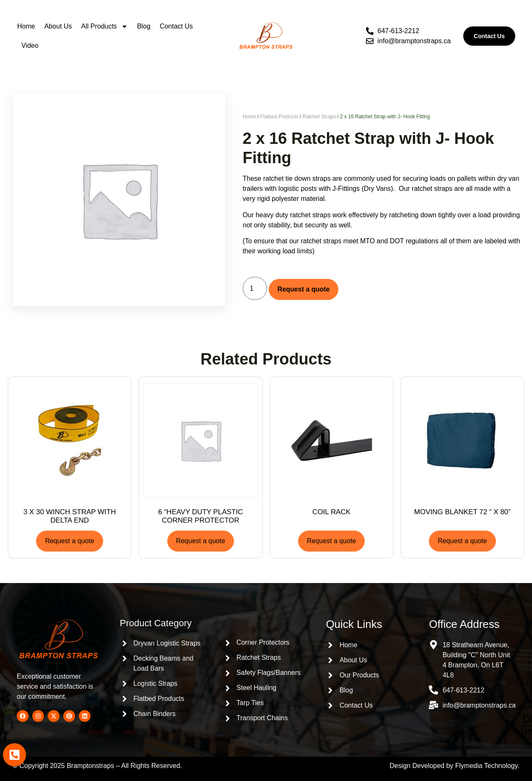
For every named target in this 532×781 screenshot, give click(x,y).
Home (26, 26)
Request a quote (304, 289)
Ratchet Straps (319, 117)
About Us (58, 26)
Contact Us (176, 26)
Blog (144, 26)
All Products (105, 26)
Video (30, 46)
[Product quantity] (255, 288)
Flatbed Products (279, 117)
